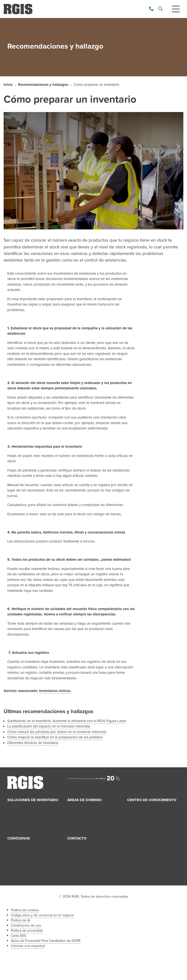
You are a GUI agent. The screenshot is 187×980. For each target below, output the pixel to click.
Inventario (79, 808)
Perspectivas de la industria (152, 819)
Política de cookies (25, 910)
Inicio (8, 85)
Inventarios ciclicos (55, 691)
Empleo (17, 863)
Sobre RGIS (20, 847)
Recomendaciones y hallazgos (43, 85)
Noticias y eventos (145, 808)
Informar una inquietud (28, 946)
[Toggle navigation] (176, 9)
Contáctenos (81, 847)
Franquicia (19, 869)
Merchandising (82, 819)
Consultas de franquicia (89, 863)
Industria (18, 814)
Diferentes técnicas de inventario (33, 743)
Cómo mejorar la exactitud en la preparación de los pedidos (55, 737)
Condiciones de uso (26, 925)
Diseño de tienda (84, 814)
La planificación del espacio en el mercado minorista (49, 726)
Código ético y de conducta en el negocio (42, 915)
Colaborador (21, 874)
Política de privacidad (27, 931)
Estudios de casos (145, 825)
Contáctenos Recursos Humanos (89, 855)
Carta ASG (19, 936)
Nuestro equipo (23, 858)
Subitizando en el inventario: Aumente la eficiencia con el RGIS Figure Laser (67, 721)
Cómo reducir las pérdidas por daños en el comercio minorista (57, 732)
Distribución (20, 808)
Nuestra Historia (24, 852)
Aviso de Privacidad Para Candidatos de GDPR (46, 941)
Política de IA (21, 920)
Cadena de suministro (88, 825)
